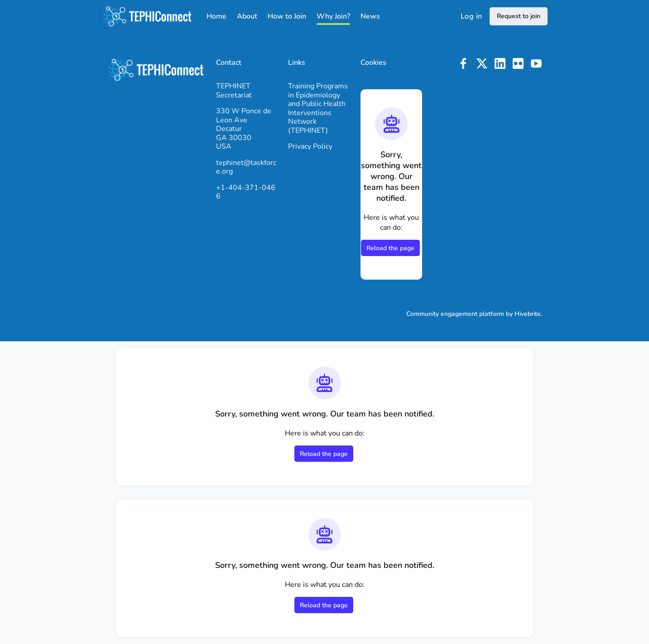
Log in (471, 16)
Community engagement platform (455, 314)
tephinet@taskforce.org (246, 167)
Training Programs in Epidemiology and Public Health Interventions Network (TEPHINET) (318, 108)
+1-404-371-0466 (246, 192)
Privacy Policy (310, 146)
